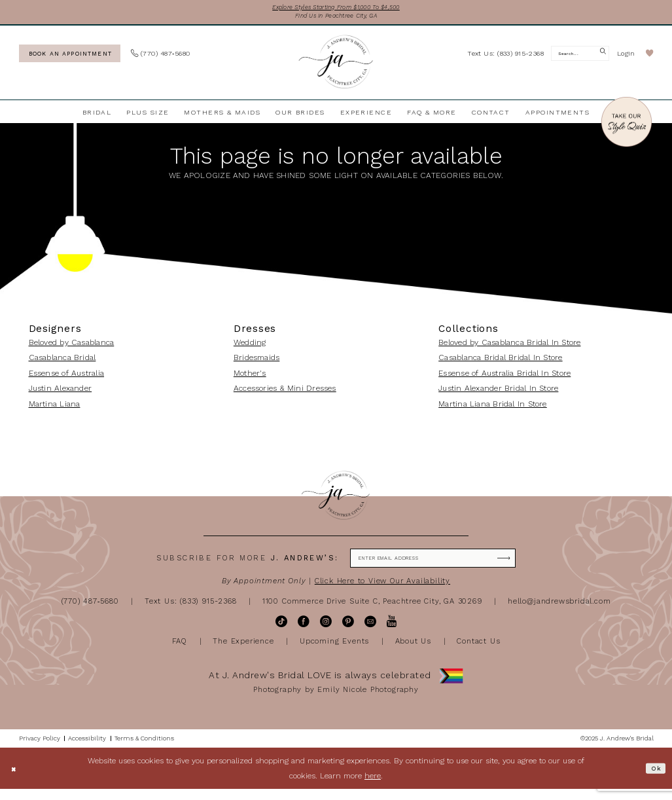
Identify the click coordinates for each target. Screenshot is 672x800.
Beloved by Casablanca (72, 348)
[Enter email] (433, 567)
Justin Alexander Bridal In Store (498, 394)
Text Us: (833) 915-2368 (191, 611)
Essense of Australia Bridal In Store (504, 379)
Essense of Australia (67, 379)
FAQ (180, 651)
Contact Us (478, 651)
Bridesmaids (257, 363)
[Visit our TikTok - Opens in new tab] (281, 632)
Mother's (250, 379)
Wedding (250, 348)
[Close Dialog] (16, 779)
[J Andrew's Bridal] (336, 68)
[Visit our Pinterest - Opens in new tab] (348, 632)
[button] (626, 59)
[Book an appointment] (70, 59)
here (373, 786)
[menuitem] (69, 59)
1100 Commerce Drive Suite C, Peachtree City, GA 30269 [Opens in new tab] (372, 611)
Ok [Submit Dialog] (654, 778)
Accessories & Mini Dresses (285, 394)
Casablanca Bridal (62, 363)
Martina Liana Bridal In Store (493, 409)
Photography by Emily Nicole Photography (336, 700)
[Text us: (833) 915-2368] (505, 59)
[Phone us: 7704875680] (161, 59)
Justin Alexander (61, 394)
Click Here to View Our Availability (382, 592)
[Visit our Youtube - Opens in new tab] (392, 632)
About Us (413, 651)
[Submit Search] (601, 59)
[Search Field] (580, 59)
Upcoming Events (334, 651)
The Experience (243, 651)
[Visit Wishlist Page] (650, 59)
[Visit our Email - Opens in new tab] (370, 632)
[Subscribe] (525, 567)
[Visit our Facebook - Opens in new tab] (304, 632)
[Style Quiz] (626, 129)
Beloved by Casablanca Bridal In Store (509, 348)
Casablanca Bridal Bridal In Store (500, 363)
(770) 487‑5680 (90, 611)
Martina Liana (55, 409)
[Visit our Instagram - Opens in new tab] (326, 632)
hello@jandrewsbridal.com (559, 611)
